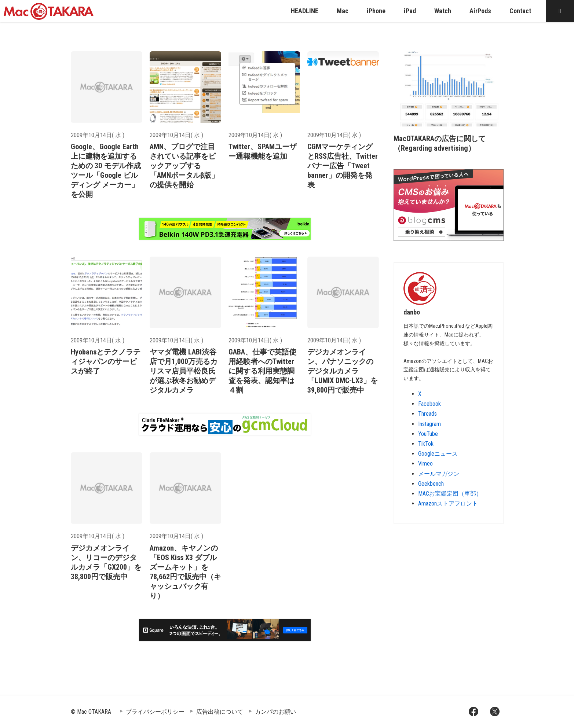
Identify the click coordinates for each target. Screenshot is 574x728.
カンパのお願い (275, 712)
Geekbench (431, 484)
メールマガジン (439, 474)
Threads (427, 414)
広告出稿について (220, 712)
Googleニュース (438, 454)
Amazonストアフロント (448, 503)
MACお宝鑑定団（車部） (450, 494)
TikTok (426, 444)
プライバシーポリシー (155, 712)
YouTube (428, 434)
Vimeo (425, 464)
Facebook (429, 404)
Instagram (429, 424)
